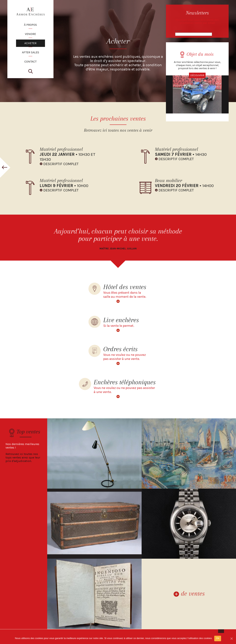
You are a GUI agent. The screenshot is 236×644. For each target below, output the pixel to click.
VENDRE (30, 34)
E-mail (179, 31)
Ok (218, 638)
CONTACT (30, 62)
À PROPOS (30, 25)
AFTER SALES (31, 52)
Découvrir (197, 75)
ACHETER (30, 43)
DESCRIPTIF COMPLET (61, 164)
